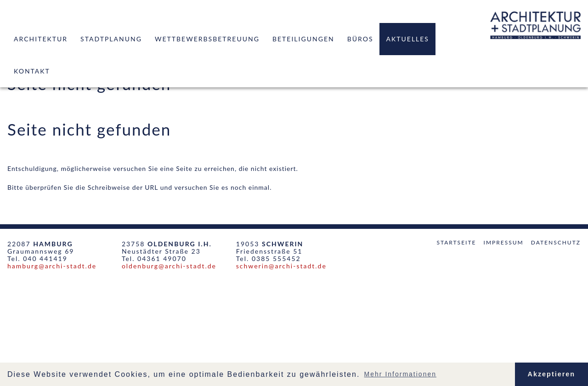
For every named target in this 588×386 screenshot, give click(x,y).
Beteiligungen (303, 39)
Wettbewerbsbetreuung (207, 39)
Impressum (504, 242)
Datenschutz (556, 242)
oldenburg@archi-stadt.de (169, 266)
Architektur (41, 39)
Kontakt (32, 71)
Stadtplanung (111, 39)
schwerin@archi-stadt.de (281, 266)
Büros (360, 39)
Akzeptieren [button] (552, 374)
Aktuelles (407, 39)
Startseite (456, 242)
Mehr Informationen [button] (400, 374)
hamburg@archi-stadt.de (52, 266)
